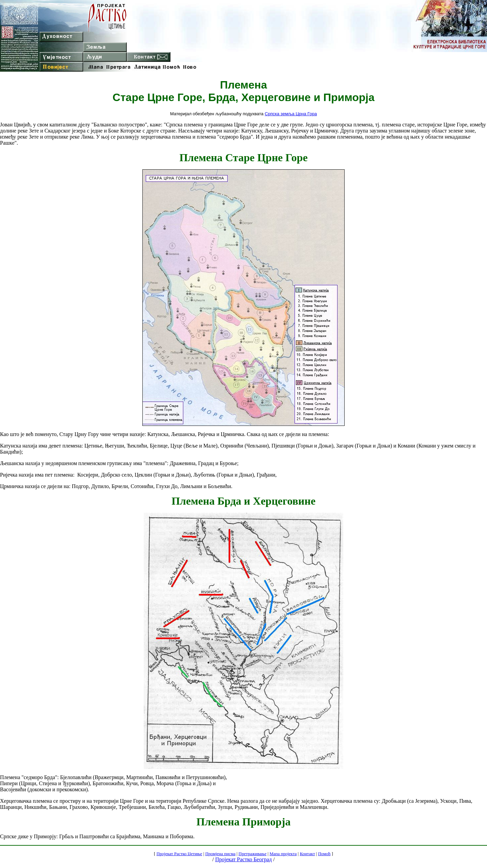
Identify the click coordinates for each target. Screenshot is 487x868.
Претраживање (252, 854)
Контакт (307, 854)
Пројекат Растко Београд (243, 859)
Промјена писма (220, 854)
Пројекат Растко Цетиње (179, 854)
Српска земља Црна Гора (291, 114)
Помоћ (324, 854)
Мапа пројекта (283, 854)
